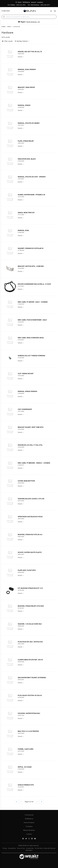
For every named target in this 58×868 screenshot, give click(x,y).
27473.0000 (21, 429)
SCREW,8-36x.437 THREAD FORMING (31, 356)
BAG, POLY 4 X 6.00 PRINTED (28, 731)
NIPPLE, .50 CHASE (25, 767)
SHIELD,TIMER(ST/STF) (26, 785)
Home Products (29, 823)
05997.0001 (21, 680)
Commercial (29, 815)
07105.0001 (21, 787)
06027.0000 (21, 733)
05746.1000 (21, 590)
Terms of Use (21, 848)
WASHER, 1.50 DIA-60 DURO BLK (30, 624)
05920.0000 (21, 662)
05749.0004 (21, 697)
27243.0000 (21, 358)
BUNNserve (29, 819)
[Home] (18, 2)
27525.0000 (21, 447)
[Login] (51, 11)
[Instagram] (29, 839)
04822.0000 (21, 537)
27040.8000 (21, 71)
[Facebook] (23, 839)
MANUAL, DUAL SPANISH (27, 69)
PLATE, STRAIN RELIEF (26, 141)
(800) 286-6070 (45, 5)
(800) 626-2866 (21, 5)
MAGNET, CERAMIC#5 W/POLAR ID (31, 248)
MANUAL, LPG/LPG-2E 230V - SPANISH (32, 177)
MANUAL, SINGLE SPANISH (27, 391)
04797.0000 (21, 501)
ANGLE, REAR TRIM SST (26, 213)
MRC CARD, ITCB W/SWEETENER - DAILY (32, 320)
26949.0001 (21, 89)
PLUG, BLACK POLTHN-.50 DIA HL (30, 695)
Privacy (5, 848)
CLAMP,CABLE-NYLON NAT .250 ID (30, 660)
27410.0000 (21, 376)
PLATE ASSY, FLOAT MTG (27, 570)
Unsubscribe (30, 848)
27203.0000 (21, 161)
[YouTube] (35, 839)
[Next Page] (37, 802)
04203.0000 (21, 483)
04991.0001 (21, 554)
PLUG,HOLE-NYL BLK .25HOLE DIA (30, 642)
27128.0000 (21, 250)
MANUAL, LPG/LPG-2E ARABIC (29, 123)
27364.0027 (21, 340)
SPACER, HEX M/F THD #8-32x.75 (30, 52)
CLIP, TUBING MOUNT (26, 374)
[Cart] (55, 11)
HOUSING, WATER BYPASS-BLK (29, 713)
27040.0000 (21, 232)
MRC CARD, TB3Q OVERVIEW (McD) (31, 338)
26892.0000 (21, 143)
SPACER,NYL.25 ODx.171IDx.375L (30, 445)
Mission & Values (29, 830)
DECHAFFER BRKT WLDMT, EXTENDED (32, 678)
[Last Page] (42, 802)
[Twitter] (26, 839)
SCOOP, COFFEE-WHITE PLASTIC (30, 552)
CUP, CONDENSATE (25, 409)
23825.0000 (21, 54)
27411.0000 (21, 411)
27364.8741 (21, 465)
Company (29, 826)
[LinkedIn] (32, 839)
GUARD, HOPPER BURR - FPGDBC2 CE (31, 195)
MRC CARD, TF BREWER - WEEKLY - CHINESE (34, 463)
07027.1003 (21, 715)
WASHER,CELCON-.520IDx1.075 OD (31, 499)
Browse (6, 11)
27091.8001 (21, 179)
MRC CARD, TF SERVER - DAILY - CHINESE (33, 302)
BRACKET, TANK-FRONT (26, 87)
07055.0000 (21, 769)
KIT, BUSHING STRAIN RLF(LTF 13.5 (30, 588)
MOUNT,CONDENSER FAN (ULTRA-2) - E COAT (34, 284)
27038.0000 (21, 107)
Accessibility (12, 848)
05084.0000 (21, 572)
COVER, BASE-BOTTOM (26, 481)
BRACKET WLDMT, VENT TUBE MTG (31, 427)
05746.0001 (21, 608)
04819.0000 (21, 519)
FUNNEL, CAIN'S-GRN (26, 749)
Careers (29, 834)
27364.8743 (21, 304)
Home (3, 27)
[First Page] (17, 802)
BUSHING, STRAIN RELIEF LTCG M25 (31, 606)
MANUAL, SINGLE (24, 105)
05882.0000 (21, 626)
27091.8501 (21, 125)
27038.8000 (21, 393)
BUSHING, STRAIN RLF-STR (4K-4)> (30, 535)
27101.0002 (21, 197)
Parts (9, 27)
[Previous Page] (21, 802)
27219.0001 (21, 286)
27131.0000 (21, 215)
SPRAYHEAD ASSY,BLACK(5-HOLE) (30, 517)
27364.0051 (21, 322)
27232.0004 (21, 268)
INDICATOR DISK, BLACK (27, 159)
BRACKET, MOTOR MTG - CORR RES (31, 266)
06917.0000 (21, 751)
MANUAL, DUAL (23, 230)
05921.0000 (21, 644)
